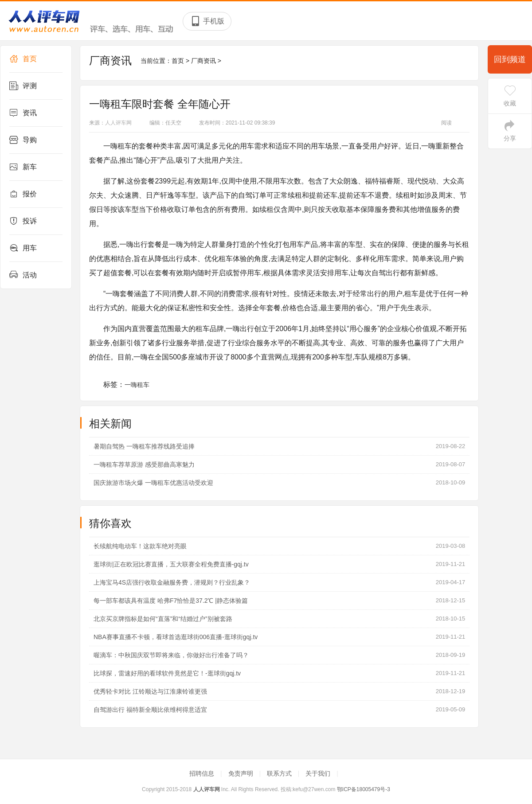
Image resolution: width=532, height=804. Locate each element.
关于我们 (319, 773)
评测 (23, 86)
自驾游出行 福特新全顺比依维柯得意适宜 (150, 710)
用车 (23, 248)
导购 (23, 140)
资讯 (23, 113)
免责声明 (242, 773)
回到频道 (510, 59)
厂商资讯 (203, 61)
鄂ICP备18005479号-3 (364, 789)
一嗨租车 (137, 385)
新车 (23, 167)
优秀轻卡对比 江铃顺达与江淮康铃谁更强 (150, 691)
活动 (23, 275)
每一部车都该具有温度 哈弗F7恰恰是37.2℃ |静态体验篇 (171, 601)
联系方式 (280, 773)
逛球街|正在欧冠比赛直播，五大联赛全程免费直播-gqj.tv (171, 564)
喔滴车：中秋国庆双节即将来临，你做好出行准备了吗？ (171, 655)
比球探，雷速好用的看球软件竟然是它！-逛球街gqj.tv (167, 673)
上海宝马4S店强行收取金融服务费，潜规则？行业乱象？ (172, 582)
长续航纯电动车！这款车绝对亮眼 (140, 546)
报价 (23, 194)
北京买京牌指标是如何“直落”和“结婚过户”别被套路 (163, 619)
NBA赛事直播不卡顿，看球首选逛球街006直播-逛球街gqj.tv (176, 637)
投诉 (23, 221)
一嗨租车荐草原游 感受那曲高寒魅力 (144, 464)
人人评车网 (118, 123)
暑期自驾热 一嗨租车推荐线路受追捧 (144, 446)
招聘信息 (203, 773)
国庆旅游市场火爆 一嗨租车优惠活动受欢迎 (153, 483)
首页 (23, 59)
